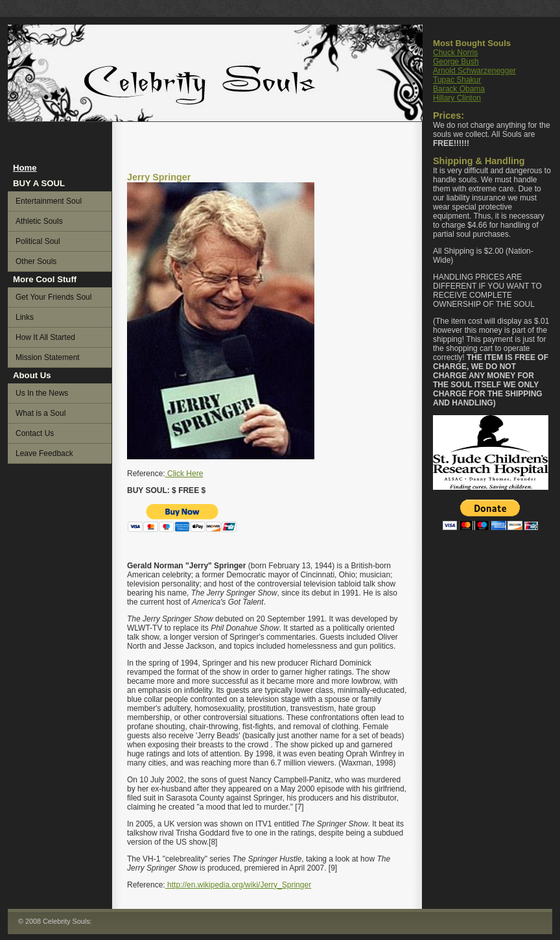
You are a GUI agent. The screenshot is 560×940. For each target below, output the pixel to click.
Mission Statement (48, 357)
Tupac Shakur (457, 80)
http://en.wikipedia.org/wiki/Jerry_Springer (238, 885)
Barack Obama (459, 89)
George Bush (456, 62)
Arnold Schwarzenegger (474, 71)
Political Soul (38, 241)
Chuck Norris (455, 53)
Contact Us (35, 433)
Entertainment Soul (49, 201)
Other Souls (36, 261)
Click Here (184, 474)
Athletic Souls (39, 221)
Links (25, 317)
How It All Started (45, 337)
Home (25, 168)
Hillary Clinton (457, 98)
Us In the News (42, 393)
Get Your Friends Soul (53, 297)
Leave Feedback (44, 453)
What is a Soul (41, 413)
